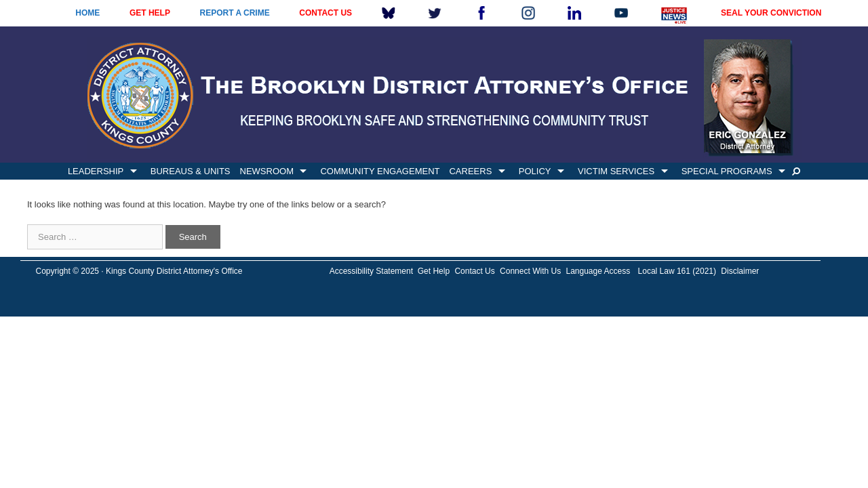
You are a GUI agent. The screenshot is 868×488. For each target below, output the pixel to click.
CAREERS (470, 171)
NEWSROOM (267, 171)
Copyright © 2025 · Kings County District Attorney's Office (139, 271)
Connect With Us (530, 271)
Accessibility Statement (371, 271)
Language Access (598, 271)
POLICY (535, 171)
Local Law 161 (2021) (677, 271)
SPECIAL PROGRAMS (727, 171)
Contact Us (474, 271)
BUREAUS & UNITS (191, 171)
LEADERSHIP (96, 171)
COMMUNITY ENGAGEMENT (380, 171)
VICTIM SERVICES (616, 171)
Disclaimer (740, 271)
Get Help (434, 271)
